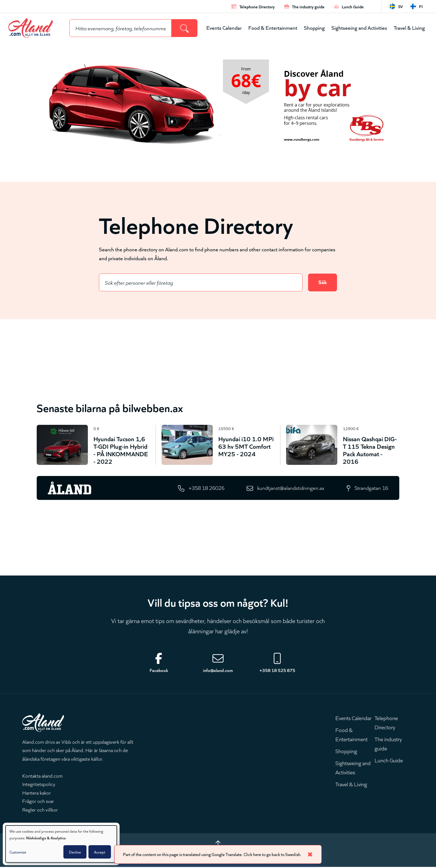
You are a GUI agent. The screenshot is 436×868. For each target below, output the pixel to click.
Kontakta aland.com (42, 776)
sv (401, 6)
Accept (100, 852)
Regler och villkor (40, 810)
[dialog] (61, 844)
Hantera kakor (37, 793)
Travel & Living (409, 27)
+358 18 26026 (204, 488)
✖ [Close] (313, 854)
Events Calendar (224, 27)
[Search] (184, 28)
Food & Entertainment (273, 27)
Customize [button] (18, 852)
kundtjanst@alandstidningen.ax (290, 488)
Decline (75, 852)
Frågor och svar (38, 802)
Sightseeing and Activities (359, 27)
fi (421, 6)
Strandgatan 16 (371, 488)
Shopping (314, 27)
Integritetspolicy (39, 785)
